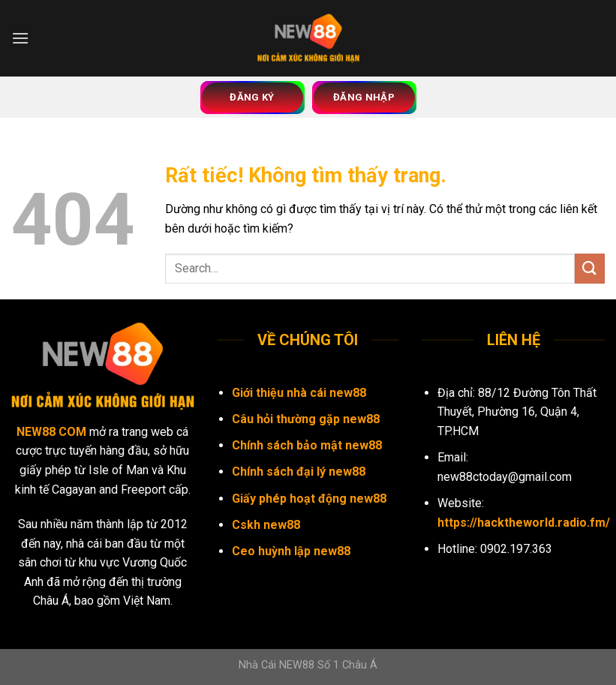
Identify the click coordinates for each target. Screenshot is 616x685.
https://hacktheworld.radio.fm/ (524, 523)
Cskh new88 (266, 525)
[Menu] (20, 38)
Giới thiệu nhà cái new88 (299, 393)
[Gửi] (590, 268)
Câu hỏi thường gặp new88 (306, 419)
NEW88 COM (51, 432)
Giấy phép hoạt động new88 (309, 499)
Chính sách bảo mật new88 (307, 445)
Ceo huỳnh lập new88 (291, 551)
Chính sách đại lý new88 (299, 472)
